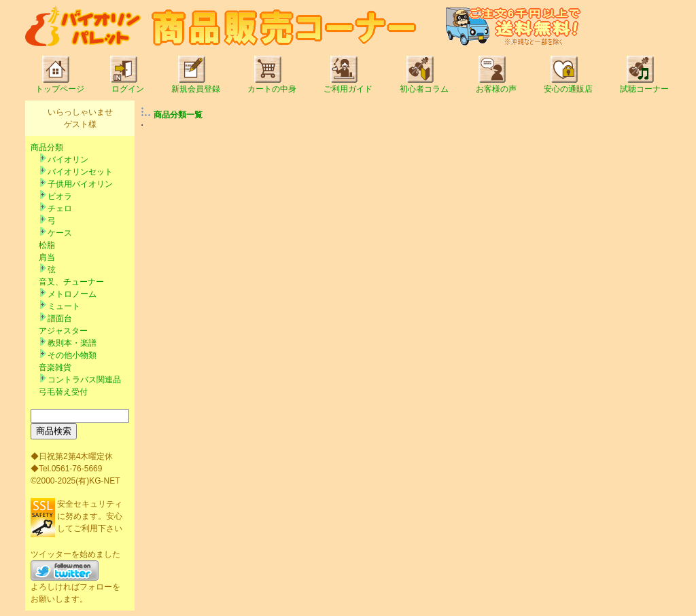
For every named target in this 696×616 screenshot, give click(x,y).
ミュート (64, 306)
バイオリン (68, 160)
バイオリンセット (80, 172)
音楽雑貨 (55, 367)
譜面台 (60, 319)
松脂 (47, 245)
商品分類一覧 (178, 115)
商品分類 (47, 147)
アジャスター (63, 331)
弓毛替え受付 (63, 392)
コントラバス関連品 (84, 380)
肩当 (47, 257)
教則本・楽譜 (72, 343)
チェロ (60, 209)
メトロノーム (72, 294)
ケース (60, 233)
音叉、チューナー (71, 282)
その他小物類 (72, 355)
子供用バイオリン (80, 184)
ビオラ (60, 196)
